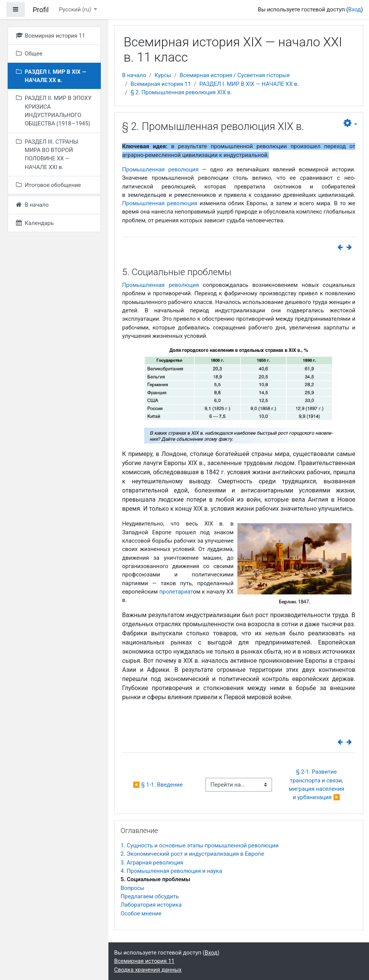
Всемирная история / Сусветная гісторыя (235, 75)
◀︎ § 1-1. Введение (158, 785)
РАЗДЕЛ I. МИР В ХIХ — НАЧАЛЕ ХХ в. (249, 84)
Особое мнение (141, 914)
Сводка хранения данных (148, 970)
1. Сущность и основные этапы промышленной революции (200, 845)
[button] (351, 123)
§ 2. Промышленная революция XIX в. (181, 92)
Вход (354, 9)
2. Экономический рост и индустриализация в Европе (192, 854)
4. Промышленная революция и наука (171, 871)
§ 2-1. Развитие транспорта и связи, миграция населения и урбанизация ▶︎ (317, 784)
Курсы (163, 75)
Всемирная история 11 (161, 84)
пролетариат (176, 592)
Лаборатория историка (151, 905)
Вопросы (133, 888)
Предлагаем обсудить (150, 896)
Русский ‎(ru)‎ (76, 9)
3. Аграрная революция (152, 863)
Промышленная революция (160, 169)
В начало (134, 75)
